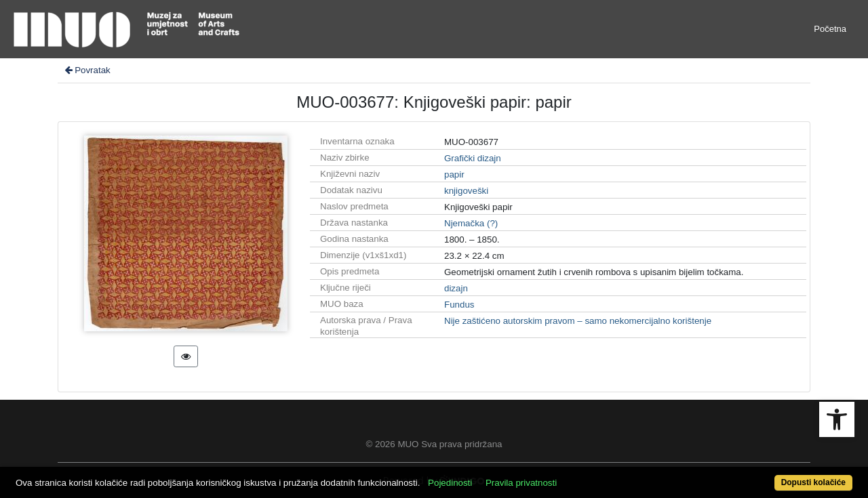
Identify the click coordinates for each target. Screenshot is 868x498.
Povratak (87, 70)
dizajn (456, 288)
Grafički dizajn (473, 158)
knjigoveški (466, 191)
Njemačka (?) (471, 223)
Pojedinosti (450, 483)
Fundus (459, 305)
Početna (830, 29)
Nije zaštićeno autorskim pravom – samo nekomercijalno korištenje (578, 321)
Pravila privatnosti (521, 483)
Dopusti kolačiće (813, 482)
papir (454, 174)
